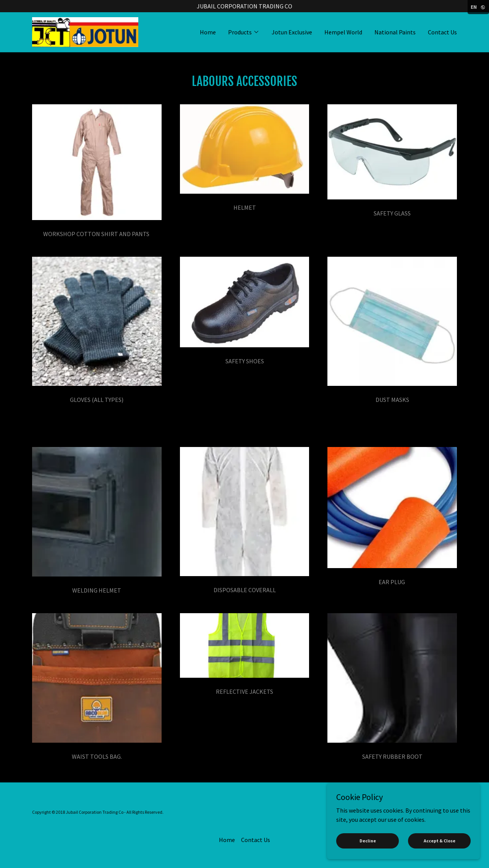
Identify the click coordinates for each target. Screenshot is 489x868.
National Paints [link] (395, 32)
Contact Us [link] (442, 32)
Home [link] (208, 32)
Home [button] (227, 840)
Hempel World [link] (343, 32)
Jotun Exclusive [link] (292, 32)
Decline (368, 841)
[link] (85, 31)
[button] (244, 32)
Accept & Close (440, 841)
